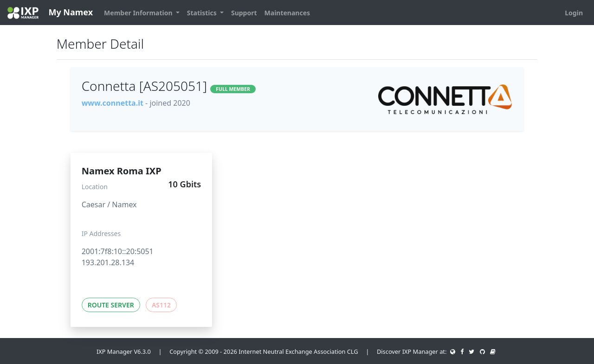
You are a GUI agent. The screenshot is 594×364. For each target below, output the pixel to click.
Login (574, 13)
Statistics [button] (203, 13)
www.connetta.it (113, 103)
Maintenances (287, 13)
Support (244, 13)
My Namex (50, 13)
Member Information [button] (139, 13)
